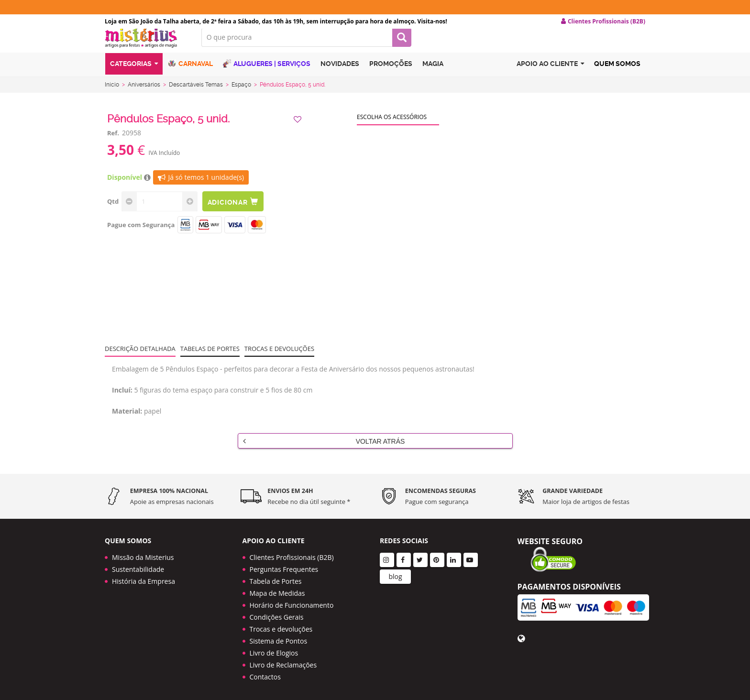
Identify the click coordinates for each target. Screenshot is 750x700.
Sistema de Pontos (279, 638)
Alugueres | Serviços (267, 73)
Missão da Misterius (143, 554)
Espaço (241, 92)
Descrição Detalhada (140, 356)
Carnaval (190, 73)
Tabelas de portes (210, 356)
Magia (433, 73)
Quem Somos (617, 73)
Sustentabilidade (138, 566)
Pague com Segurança (141, 232)
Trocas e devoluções (279, 356)
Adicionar (235, 209)
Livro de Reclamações (283, 662)
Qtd (113, 209)
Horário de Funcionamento (292, 602)
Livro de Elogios (274, 650)
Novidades (340, 73)
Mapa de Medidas (277, 590)
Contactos (265, 673)
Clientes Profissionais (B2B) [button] (603, 22)
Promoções (391, 73)
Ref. (113, 141)
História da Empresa (143, 578)
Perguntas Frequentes (284, 566)
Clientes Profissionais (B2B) (292, 554)
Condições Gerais (277, 614)
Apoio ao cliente (550, 73)
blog (395, 573)
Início (112, 92)
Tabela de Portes (276, 578)
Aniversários (144, 92)
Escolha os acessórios (392, 125)
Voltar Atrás (324, 448)
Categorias (134, 73)
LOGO (146, 45)
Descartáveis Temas (196, 92)
